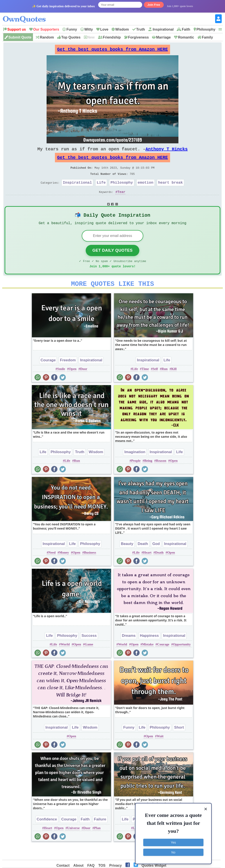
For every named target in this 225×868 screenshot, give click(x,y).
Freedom (68, 374)
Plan (97, 842)
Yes (173, 842)
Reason (161, 474)
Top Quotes (71, 37)
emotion (146, 190)
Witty (89, 29)
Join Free (154, 5)
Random (47, 37)
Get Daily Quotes (112, 261)
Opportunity (182, 658)
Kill (174, 382)
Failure (100, 833)
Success (89, 649)
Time (145, 382)
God (156, 557)
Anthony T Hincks (167, 152)
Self (155, 382)
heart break (171, 190)
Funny (72, 29)
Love (104, 29)
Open (73, 382)
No (173, 851)
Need (52, 566)
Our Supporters (46, 29)
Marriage (163, 37)
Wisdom (122, 29)
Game (89, 658)
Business (90, 566)
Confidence (47, 833)
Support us (16, 29)
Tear (122, 201)
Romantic (186, 37)
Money (64, 566)
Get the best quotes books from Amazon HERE (112, 51)
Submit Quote (20, 37)
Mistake (148, 658)
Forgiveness (138, 37)
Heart (147, 566)
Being (148, 474)
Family (207, 37)
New (91, 37)
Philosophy (206, 29)
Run (165, 382)
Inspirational (163, 29)
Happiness (149, 649)
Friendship (112, 37)
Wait (160, 750)
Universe (73, 842)
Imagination (135, 466)
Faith (186, 29)
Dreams (129, 649)
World (65, 658)
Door (84, 382)
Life (101, 190)
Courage (48, 374)
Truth (141, 29)
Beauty (127, 557)
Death (143, 557)
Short (179, 741)
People (136, 474)
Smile (61, 382)
